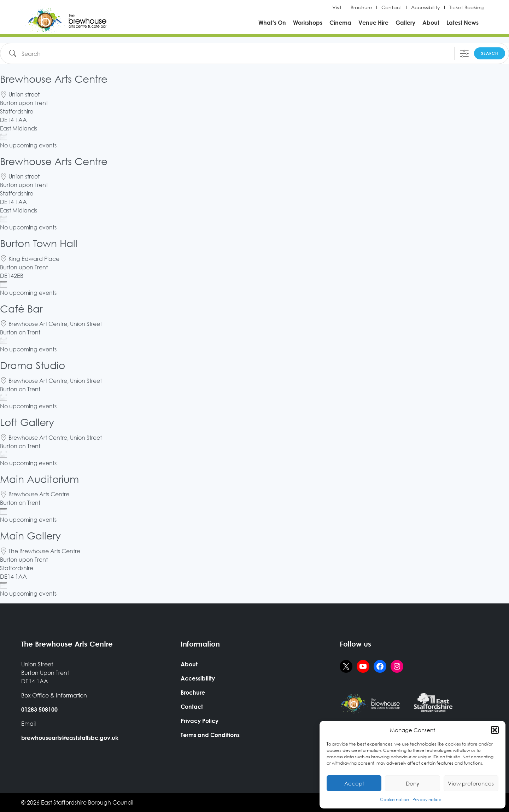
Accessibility (426, 7)
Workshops (308, 22)
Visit (337, 7)
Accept (354, 783)
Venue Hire (373, 22)
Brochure (361, 7)
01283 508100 (39, 709)
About (431, 22)
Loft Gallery (27, 422)
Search (490, 53)
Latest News (463, 22)
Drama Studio (33, 365)
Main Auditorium (39, 479)
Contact (392, 7)
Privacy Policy (200, 721)
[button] (495, 730)
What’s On (272, 22)
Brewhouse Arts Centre (54, 78)
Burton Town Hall (39, 243)
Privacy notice (427, 799)
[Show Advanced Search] (464, 54)
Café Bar (21, 308)
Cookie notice (394, 799)
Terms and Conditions (210, 735)
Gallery (405, 22)
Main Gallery (30, 535)
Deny (413, 783)
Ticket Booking (466, 7)
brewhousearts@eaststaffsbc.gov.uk (70, 738)
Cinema (340, 22)
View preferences (471, 783)
